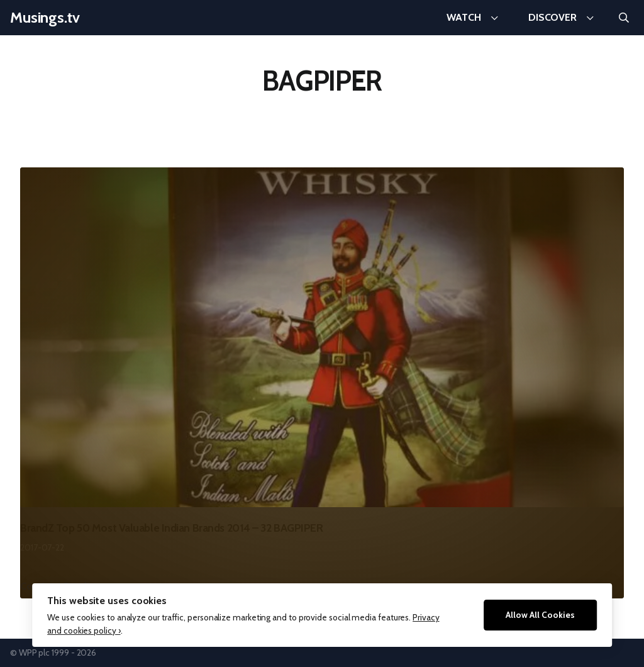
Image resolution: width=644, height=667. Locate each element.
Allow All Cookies (540, 615)
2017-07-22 (42, 547)
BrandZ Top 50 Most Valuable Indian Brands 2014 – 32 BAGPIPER (172, 528)
